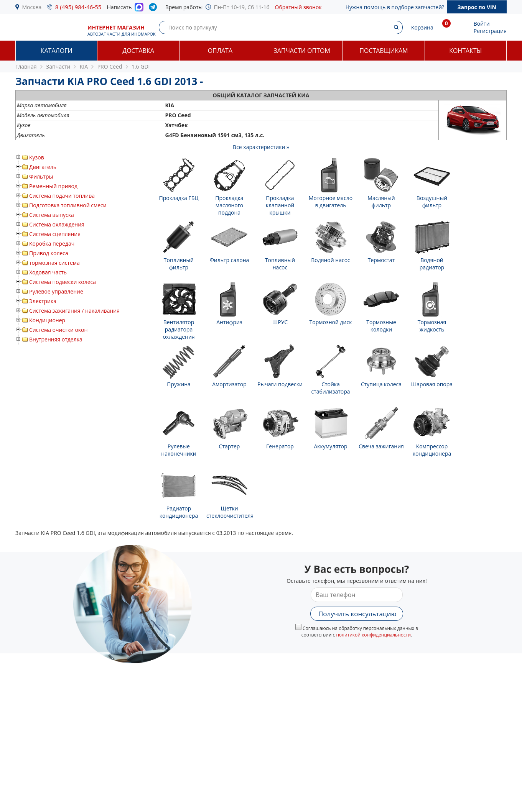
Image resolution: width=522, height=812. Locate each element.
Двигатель (43, 167)
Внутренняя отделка (56, 339)
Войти (482, 24)
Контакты (465, 51)
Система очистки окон (58, 330)
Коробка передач (52, 244)
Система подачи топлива (62, 196)
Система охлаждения (57, 224)
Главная (26, 66)
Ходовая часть (48, 272)
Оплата (220, 51)
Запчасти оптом (302, 51)
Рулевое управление (56, 291)
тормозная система (54, 263)
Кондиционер (47, 320)
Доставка (138, 51)
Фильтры (41, 176)
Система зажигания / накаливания (74, 311)
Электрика (43, 301)
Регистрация (490, 31)
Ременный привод (53, 186)
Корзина (422, 27)
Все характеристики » (261, 147)
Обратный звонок (298, 7)
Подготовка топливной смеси (68, 205)
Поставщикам (384, 51)
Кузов (37, 157)
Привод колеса (49, 253)
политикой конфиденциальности (373, 635)
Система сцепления (55, 234)
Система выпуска (52, 215)
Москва (32, 7)
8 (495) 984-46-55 (78, 7)
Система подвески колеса (63, 282)
